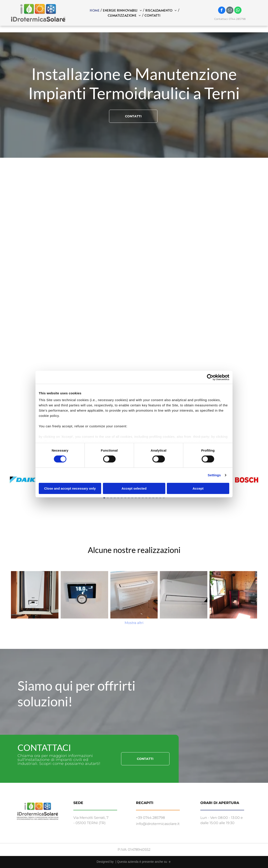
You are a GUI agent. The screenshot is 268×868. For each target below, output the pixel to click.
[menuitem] (95, 10)
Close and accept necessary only (70, 488)
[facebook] (222, 11)
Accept (198, 488)
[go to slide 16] (157, 497)
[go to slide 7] (125, 497)
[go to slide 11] (139, 497)
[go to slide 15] (153, 497)
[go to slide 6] (122, 497)
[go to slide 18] (164, 497)
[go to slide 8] (129, 497)
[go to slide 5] (118, 497)
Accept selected (134, 488)
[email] (230, 11)
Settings (214, 475)
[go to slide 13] (146, 497)
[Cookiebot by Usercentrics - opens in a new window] (210, 377)
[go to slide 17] (160, 497)
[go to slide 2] (108, 497)
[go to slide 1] (104, 497)
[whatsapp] (238, 11)
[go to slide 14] (150, 497)
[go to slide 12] (143, 497)
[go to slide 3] (111, 497)
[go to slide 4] (115, 497)
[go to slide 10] (136, 497)
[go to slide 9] (132, 497)
